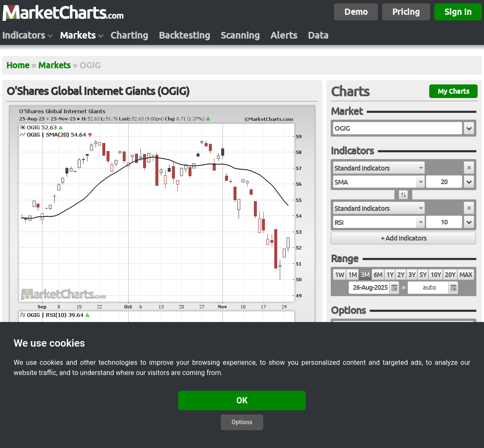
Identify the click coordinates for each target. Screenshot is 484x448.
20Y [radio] (450, 275)
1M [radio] (352, 275)
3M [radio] (365, 275)
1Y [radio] (390, 275)
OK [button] (242, 400)
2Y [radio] (401, 275)
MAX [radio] (466, 275)
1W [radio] (339, 275)
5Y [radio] (423, 275)
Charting (129, 35)
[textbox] (398, 128)
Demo (356, 12)
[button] (469, 128)
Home (18, 65)
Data (318, 35)
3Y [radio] (412, 275)
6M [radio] (378, 275)
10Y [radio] (436, 275)
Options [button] (242, 422)
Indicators (24, 35)
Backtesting (184, 35)
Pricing (406, 12)
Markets (78, 35)
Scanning (240, 35)
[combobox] (379, 168)
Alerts (284, 35)
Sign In (458, 12)
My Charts (453, 91)
